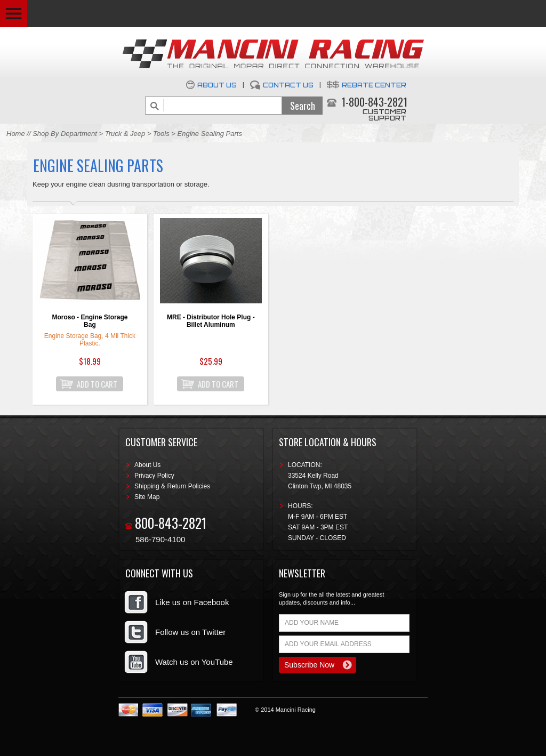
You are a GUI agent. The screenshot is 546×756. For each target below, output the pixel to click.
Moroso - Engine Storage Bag (90, 321)
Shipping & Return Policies (172, 486)
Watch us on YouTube (194, 662)
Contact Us (288, 85)
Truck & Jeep (125, 134)
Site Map (147, 497)
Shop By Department (65, 134)
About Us (217, 85)
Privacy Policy (154, 476)
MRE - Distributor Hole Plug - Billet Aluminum (211, 321)
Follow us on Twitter (190, 632)
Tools (161, 134)
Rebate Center (374, 85)
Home (16, 134)
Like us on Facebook (192, 602)
